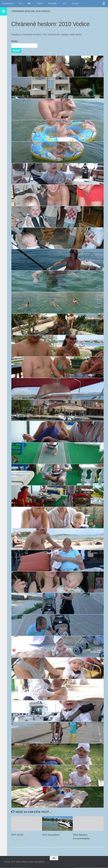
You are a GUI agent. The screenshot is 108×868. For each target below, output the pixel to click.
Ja (20, 3)
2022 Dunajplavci (51, 835)
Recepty (53, 3)
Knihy (40, 3)
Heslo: (25, 44)
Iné (64, 3)
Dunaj (75, 3)
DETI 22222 (18, 835)
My (29, 3)
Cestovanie (8, 3)
